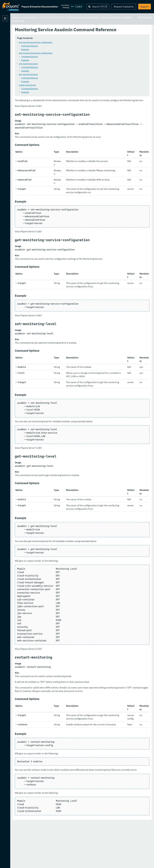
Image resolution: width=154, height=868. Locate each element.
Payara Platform (11, 28)
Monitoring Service (59, 21)
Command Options (65, 51)
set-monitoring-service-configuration (71, 48)
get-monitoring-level (64, 80)
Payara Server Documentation (119, 17)
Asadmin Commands (82, 21)
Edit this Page (145, 17)
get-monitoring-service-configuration (71, 58)
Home (51, 17)
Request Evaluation (124, 7)
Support (145, 7)
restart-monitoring (63, 90)
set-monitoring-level (64, 69)
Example (61, 55)
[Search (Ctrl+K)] (98, 7)
